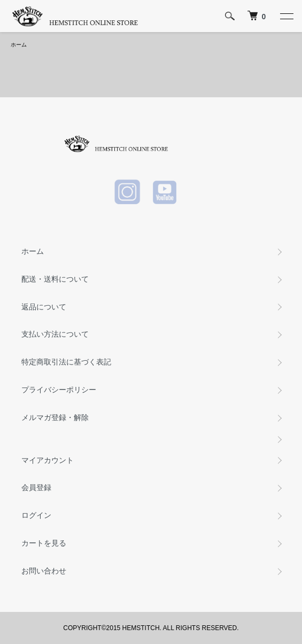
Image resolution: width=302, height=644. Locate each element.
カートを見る (44, 543)
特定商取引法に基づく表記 (66, 362)
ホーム (19, 45)
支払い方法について (55, 334)
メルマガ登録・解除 (55, 417)
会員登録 (36, 487)
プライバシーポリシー (59, 390)
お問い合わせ (44, 571)
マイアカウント (48, 460)
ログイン (36, 515)
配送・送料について (55, 279)
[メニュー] (286, 16)
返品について (44, 307)
